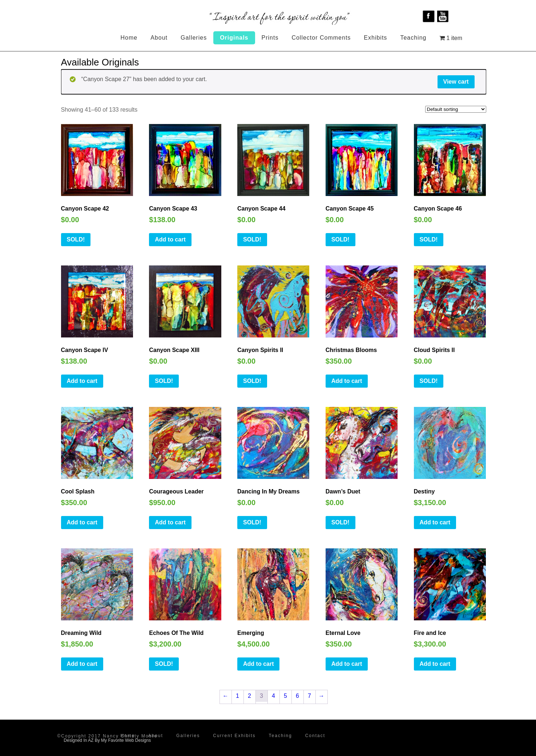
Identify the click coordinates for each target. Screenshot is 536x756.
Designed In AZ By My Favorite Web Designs (107, 740)
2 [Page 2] (249, 696)
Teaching (413, 38)
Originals (234, 38)
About (159, 38)
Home (129, 38)
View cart (456, 82)
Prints (270, 38)
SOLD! (76, 239)
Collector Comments (321, 38)
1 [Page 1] (237, 696)
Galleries (194, 38)
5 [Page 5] (285, 696)
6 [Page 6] (297, 696)
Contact (315, 736)
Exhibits (375, 38)
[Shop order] (456, 109)
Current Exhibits (234, 736)
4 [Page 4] (273, 696)
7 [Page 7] (309, 696)
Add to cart (170, 239)
